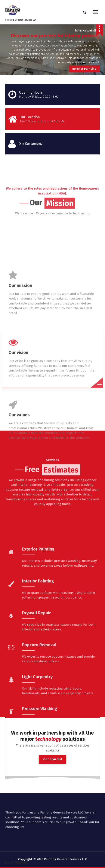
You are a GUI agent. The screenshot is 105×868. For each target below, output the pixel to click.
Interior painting (84, 69)
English (9, 862)
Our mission (20, 347)
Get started (53, 759)
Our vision (18, 414)
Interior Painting (38, 643)
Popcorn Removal (39, 706)
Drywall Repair (36, 675)
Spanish (21, 862)
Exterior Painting (38, 611)
